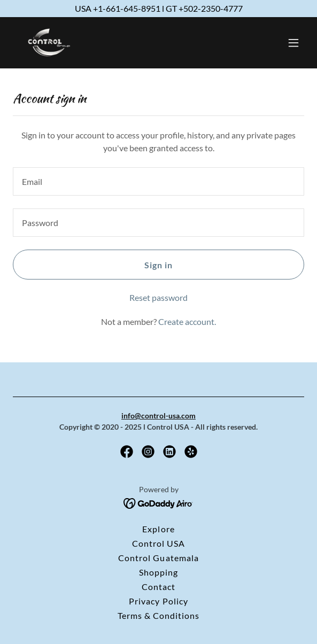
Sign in (158, 265)
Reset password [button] (158, 297)
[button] (293, 43)
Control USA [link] (158, 543)
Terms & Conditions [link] (158, 615)
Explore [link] (158, 529)
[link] (55, 43)
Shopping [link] (158, 572)
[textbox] (158, 181)
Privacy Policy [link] (158, 601)
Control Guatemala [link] (158, 558)
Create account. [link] (187, 321)
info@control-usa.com (158, 416)
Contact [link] (158, 587)
